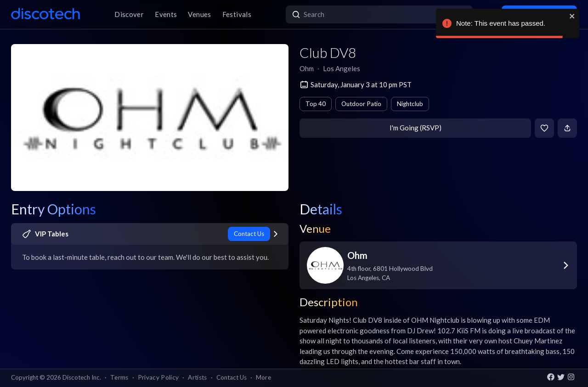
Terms (119, 377)
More (263, 377)
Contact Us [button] (232, 377)
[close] (572, 16)
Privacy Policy (158, 377)
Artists (197, 377)
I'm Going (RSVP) (416, 128)
